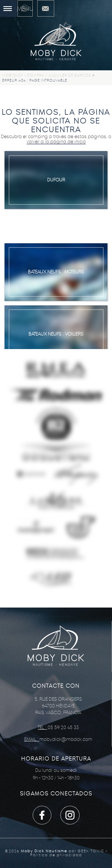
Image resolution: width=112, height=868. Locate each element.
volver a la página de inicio (56, 142)
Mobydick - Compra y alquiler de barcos (47, 75)
